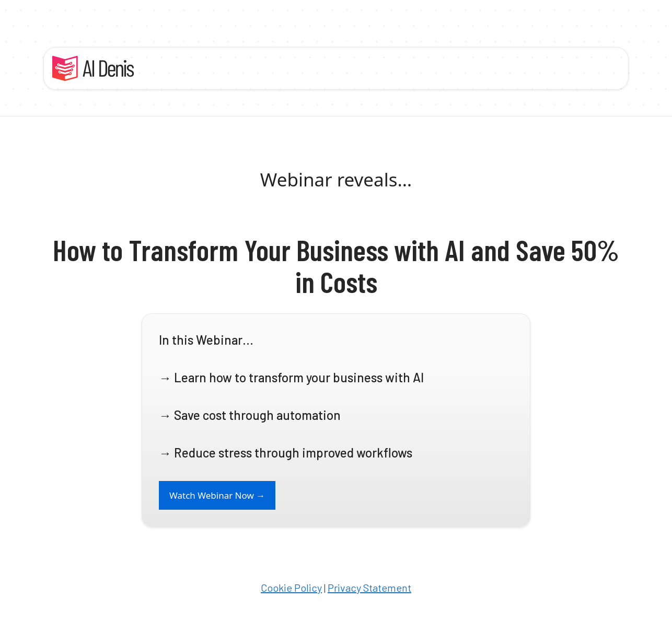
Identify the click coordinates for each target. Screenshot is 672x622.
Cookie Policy (291, 588)
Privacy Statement (369, 588)
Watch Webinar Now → (217, 495)
